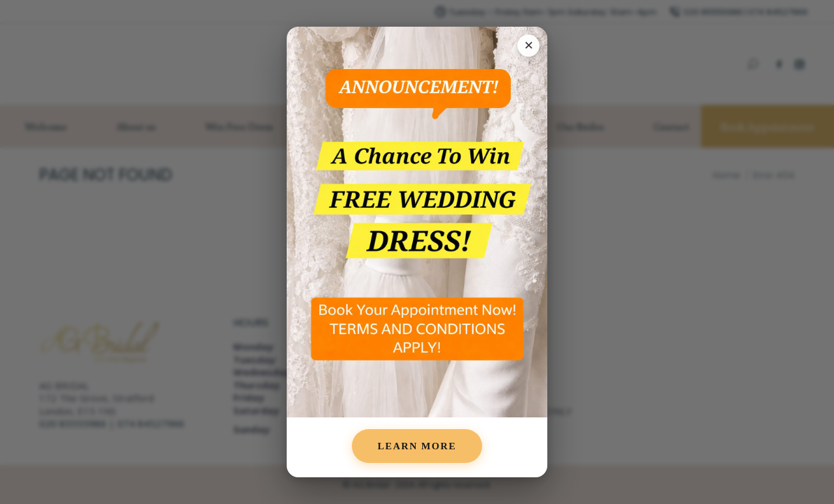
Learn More (417, 446)
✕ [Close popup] (529, 46)
